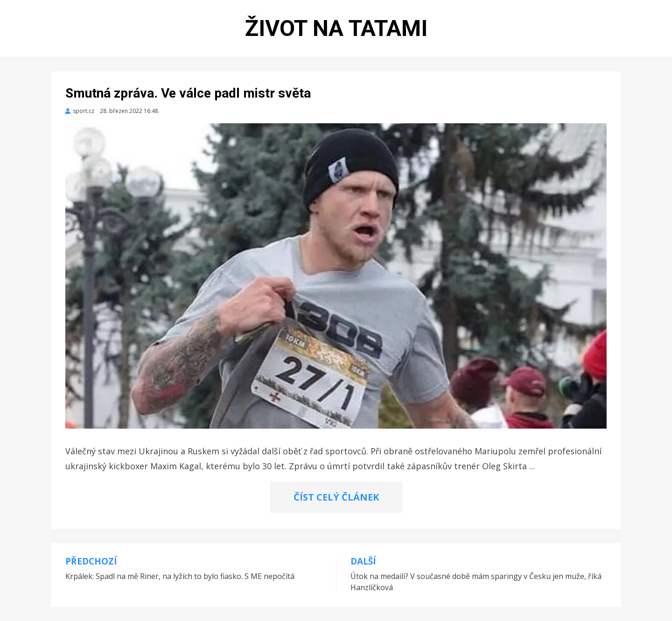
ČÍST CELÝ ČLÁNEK (336, 497)
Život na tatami (336, 28)
